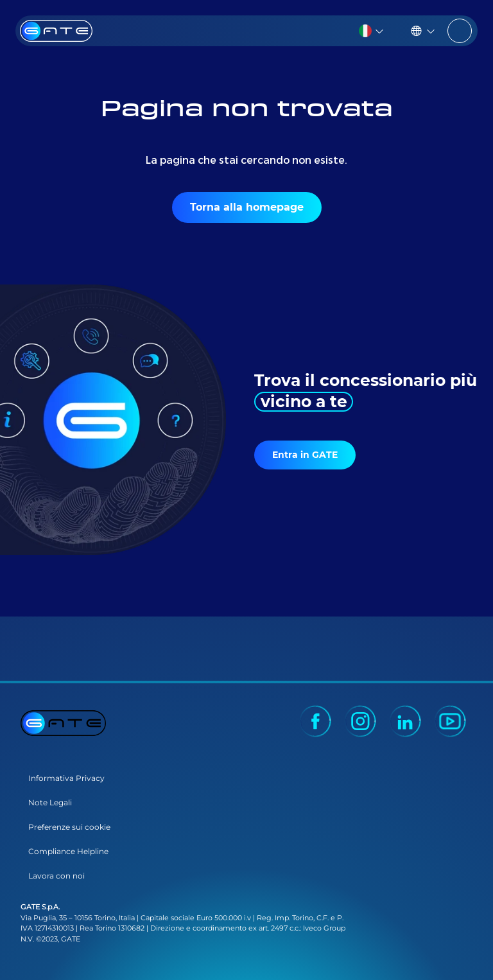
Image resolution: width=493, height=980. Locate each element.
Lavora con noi (56, 876)
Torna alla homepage (247, 207)
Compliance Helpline (68, 851)
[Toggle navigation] (460, 31)
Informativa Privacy (66, 778)
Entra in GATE (305, 455)
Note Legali (50, 802)
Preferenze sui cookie (69, 827)
